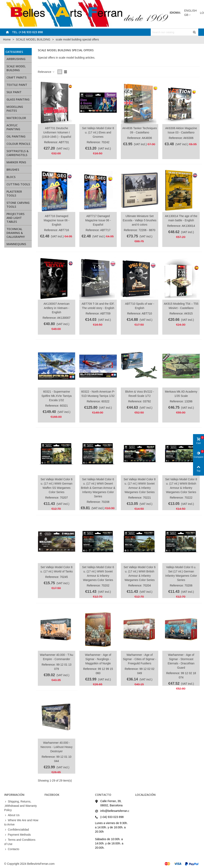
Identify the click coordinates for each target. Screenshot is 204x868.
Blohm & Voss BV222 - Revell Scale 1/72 (140, 394)
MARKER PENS (16, 162)
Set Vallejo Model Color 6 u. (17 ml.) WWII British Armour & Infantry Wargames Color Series (140, 574)
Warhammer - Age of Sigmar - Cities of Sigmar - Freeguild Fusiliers (140, 659)
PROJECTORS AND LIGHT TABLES (15, 218)
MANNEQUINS (16, 244)
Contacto (12, 849)
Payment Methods (18, 835)
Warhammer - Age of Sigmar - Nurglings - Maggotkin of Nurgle (98, 659)
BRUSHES (13, 170)
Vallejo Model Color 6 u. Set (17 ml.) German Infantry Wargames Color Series (181, 574)
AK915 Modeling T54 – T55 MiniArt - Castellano (181, 306)
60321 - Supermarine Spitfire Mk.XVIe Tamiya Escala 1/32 (57, 396)
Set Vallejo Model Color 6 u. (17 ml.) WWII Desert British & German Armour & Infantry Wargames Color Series (98, 488)
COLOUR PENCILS (18, 144)
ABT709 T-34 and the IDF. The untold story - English (98, 306)
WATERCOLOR (16, 118)
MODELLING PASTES (15, 109)
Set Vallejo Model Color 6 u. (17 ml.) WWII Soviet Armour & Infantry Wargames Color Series (98, 574)
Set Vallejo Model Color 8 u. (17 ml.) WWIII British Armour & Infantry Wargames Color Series (181, 486)
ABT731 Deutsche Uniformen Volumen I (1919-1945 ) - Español (56, 132)
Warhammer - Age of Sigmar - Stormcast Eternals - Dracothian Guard (181, 661)
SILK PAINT (14, 92)
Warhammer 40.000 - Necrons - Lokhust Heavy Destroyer (56, 747)
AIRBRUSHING (16, 59)
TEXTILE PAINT (17, 85)
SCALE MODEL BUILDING (16, 68)
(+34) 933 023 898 (112, 817)
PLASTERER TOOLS (14, 193)
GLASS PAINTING (18, 99)
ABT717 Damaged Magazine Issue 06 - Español (98, 220)
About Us (12, 815)
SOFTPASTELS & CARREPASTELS (17, 153)
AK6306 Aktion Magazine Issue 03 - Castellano (181, 130)
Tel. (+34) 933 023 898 (27, 32)
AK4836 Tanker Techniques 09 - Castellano (140, 130)
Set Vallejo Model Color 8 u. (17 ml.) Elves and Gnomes (98, 132)
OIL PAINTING (16, 136)
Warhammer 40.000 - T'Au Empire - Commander (57, 657)
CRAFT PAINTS (16, 77)
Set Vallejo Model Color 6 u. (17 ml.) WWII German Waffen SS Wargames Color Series (56, 486)
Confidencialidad (17, 830)
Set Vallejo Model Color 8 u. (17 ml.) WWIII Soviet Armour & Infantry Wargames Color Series (140, 486)
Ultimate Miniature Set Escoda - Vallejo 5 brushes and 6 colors (140, 220)
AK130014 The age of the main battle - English (181, 218)
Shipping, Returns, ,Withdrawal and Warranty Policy (21, 806)
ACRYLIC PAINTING (13, 127)
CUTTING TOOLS (18, 184)
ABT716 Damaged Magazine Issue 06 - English (57, 220)
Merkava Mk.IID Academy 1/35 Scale (181, 394)
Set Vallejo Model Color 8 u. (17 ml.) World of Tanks (56, 569)
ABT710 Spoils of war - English (140, 306)
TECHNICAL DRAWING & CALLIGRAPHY (16, 233)
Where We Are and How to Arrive (21, 822)
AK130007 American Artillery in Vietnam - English (57, 308)
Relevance (46, 72)
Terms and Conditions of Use (20, 842)
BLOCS (11, 177)
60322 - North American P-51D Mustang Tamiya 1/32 (98, 394)
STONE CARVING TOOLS (18, 205)
